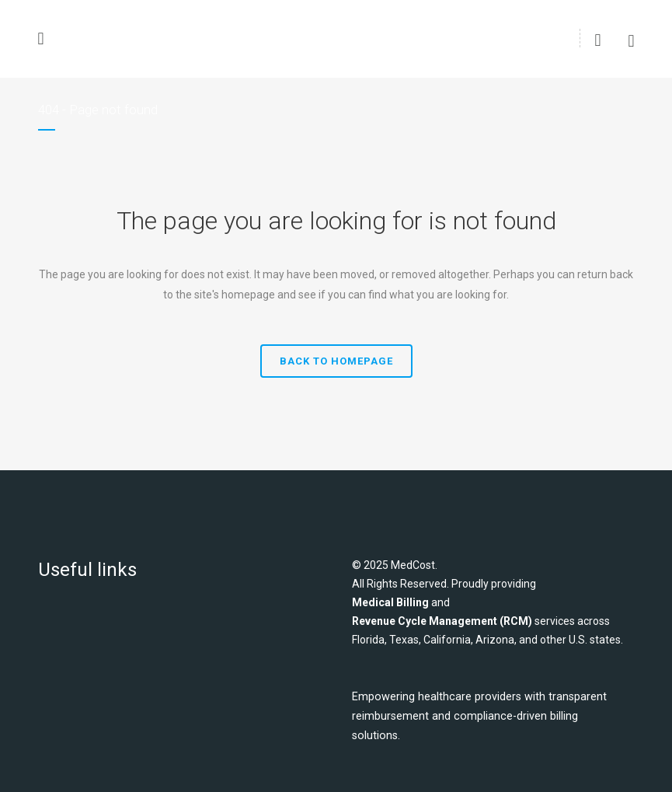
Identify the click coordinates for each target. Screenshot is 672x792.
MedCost (413, 565)
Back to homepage (336, 361)
